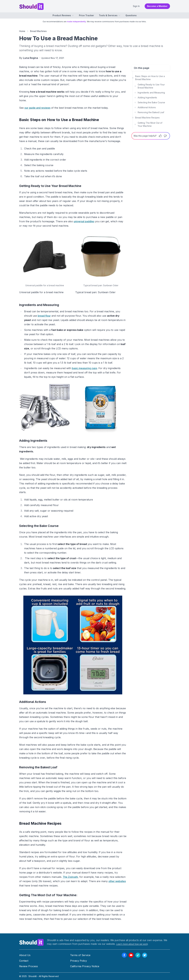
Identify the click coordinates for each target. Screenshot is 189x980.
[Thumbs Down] (165, 136)
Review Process (29, 966)
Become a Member (157, 6)
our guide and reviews (37, 108)
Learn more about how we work (132, 944)
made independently (76, 22)
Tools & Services (110, 15)
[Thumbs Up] (160, 136)
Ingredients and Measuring (151, 93)
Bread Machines (38, 31)
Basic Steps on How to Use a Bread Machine (150, 78)
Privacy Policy (79, 961)
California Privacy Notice (85, 966)
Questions (131, 15)
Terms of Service (80, 955)
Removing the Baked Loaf (151, 112)
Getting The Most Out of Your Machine (150, 124)
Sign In (136, 6)
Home (22, 31)
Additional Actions (147, 107)
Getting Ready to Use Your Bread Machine (151, 86)
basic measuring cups (84, 368)
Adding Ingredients (147, 97)
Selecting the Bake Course (151, 102)
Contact (24, 961)
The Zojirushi (70, 877)
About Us (25, 955)
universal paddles (84, 221)
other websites (117, 881)
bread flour (44, 316)
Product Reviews (63, 15)
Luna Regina (31, 58)
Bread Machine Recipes (147, 118)
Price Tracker (86, 15)
